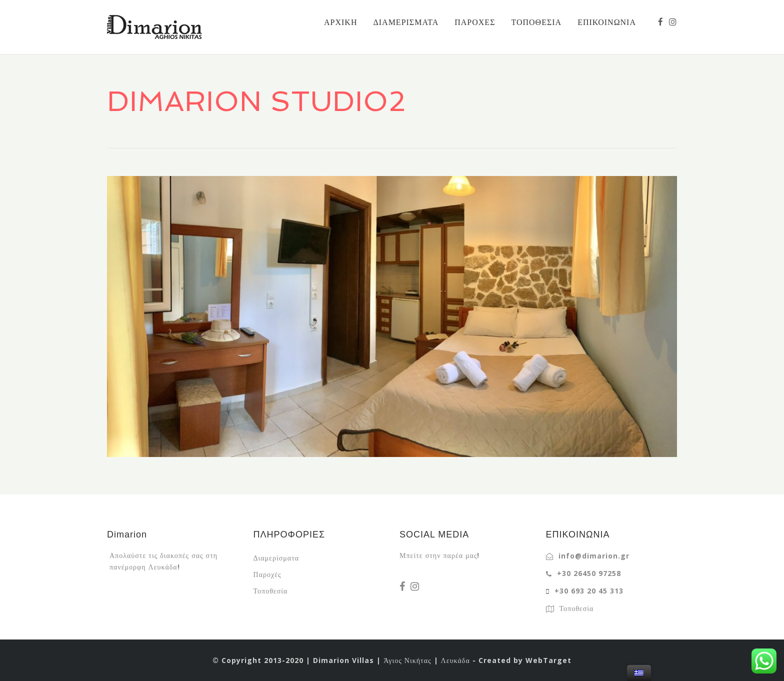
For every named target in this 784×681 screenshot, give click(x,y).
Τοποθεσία (271, 591)
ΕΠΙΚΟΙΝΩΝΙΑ (607, 22)
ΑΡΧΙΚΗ (340, 22)
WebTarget (548, 660)
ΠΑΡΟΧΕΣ (475, 22)
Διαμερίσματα (276, 558)
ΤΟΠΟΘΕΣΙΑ (536, 22)
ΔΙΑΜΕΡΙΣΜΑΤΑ (406, 22)
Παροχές (267, 574)
